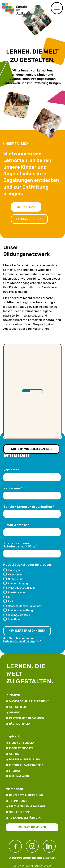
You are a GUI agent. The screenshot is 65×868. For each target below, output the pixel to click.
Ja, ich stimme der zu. (22, 640)
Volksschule (15, 575)
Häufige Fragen (20, 724)
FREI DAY (15, 771)
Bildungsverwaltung (20, 611)
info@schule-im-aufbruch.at (34, 858)
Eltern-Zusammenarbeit (26, 765)
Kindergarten (16, 570)
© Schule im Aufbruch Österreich (32, 866)
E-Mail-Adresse (16, 525)
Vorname (11, 470)
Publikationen (19, 777)
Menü (57, 8)
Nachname (13, 488)
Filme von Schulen (22, 743)
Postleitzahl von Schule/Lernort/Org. (20, 545)
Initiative (13, 695)
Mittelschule (16, 579)
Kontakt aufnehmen (32, 827)
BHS (10, 602)
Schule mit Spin (20, 812)
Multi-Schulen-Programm (27, 807)
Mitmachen (14, 789)
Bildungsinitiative (19, 615)
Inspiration (14, 736)
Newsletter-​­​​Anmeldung (26, 795)
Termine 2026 (18, 801)
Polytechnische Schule (22, 588)
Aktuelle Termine (29, 219)
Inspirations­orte (21, 748)
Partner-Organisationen (27, 718)
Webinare (16, 754)
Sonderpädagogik (19, 584)
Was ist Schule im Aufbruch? (29, 701)
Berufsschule (16, 593)
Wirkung (15, 713)
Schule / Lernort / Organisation (29, 507)
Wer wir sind (26, 207)
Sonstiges (14, 619)
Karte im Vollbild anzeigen (31, 449)
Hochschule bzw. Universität (25, 606)
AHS (10, 597)
